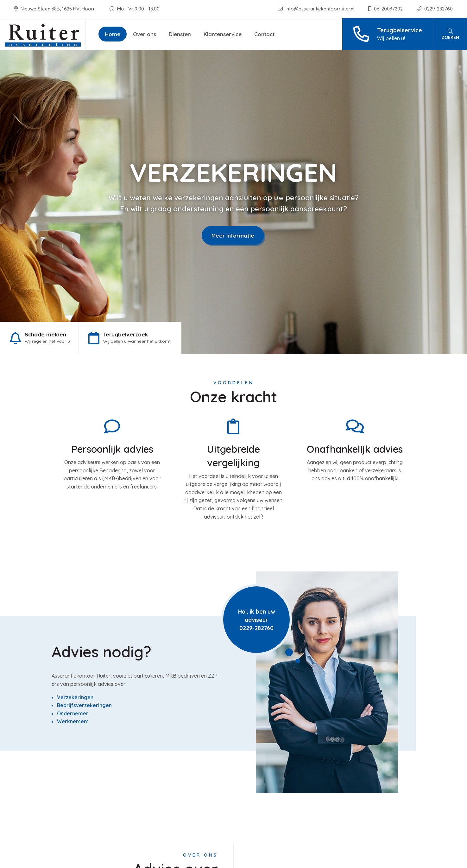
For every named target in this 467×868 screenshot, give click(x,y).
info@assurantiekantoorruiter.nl (317, 9)
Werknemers (73, 721)
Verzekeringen (75, 697)
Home (113, 34)
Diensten (180, 34)
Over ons (145, 34)
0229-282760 (435, 9)
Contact (264, 34)
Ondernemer (73, 713)
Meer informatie (233, 235)
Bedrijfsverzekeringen (84, 705)
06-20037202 (386, 9)
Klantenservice (223, 34)
